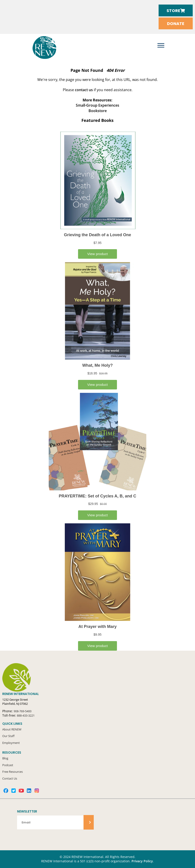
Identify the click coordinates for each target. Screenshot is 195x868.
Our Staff (8, 736)
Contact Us (10, 778)
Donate (176, 24)
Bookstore (98, 111)
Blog (5, 758)
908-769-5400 (23, 711)
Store (176, 11)
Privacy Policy (142, 861)
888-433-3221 (26, 715)
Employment (11, 743)
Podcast (8, 765)
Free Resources (13, 772)
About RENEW (12, 729)
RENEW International (44, 48)
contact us (84, 90)
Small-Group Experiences (97, 105)
